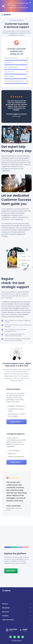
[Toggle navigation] (30, 15)
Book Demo (11, 571)
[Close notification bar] (30, 2)
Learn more (17, 422)
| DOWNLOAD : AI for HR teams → (18, 9)
